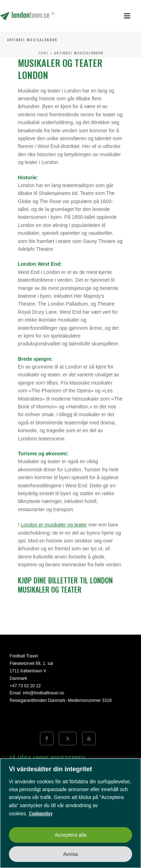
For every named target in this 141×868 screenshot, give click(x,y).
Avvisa (70, 854)
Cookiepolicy (41, 813)
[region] (70, 813)
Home (43, 53)
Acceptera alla (70, 835)
